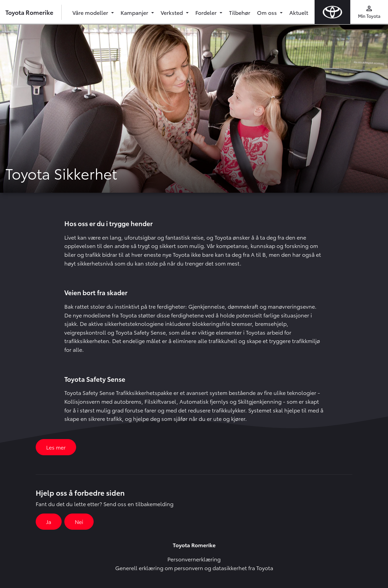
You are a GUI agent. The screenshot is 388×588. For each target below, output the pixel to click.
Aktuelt (299, 12)
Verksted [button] (172, 12)
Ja (49, 521)
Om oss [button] (268, 12)
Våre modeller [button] (91, 12)
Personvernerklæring (194, 559)
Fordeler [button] (207, 12)
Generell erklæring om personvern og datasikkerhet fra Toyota (194, 568)
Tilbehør (240, 12)
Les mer (56, 447)
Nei (79, 521)
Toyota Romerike (29, 12)
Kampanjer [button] (135, 12)
